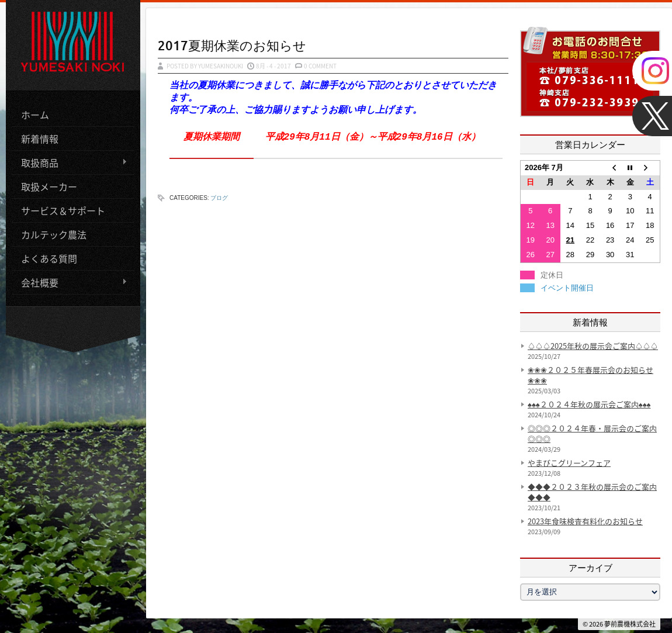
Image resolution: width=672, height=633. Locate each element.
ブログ (219, 198)
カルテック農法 (54, 234)
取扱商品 (70, 162)
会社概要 (70, 282)
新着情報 (40, 138)
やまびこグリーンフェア (569, 463)
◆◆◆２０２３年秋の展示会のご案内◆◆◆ (592, 492)
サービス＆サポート (63, 210)
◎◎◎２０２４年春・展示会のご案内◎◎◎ (592, 433)
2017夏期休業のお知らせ (232, 45)
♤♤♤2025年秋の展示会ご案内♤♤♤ (593, 346)
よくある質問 (49, 258)
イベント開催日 (567, 288)
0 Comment (320, 66)
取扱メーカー (49, 186)
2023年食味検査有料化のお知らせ (585, 521)
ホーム (35, 114)
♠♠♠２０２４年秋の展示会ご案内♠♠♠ (589, 404)
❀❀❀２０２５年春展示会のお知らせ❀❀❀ (590, 375)
